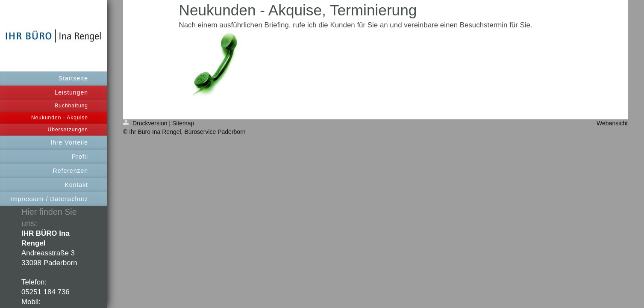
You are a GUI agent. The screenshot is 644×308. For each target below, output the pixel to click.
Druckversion (146, 123)
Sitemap (183, 123)
